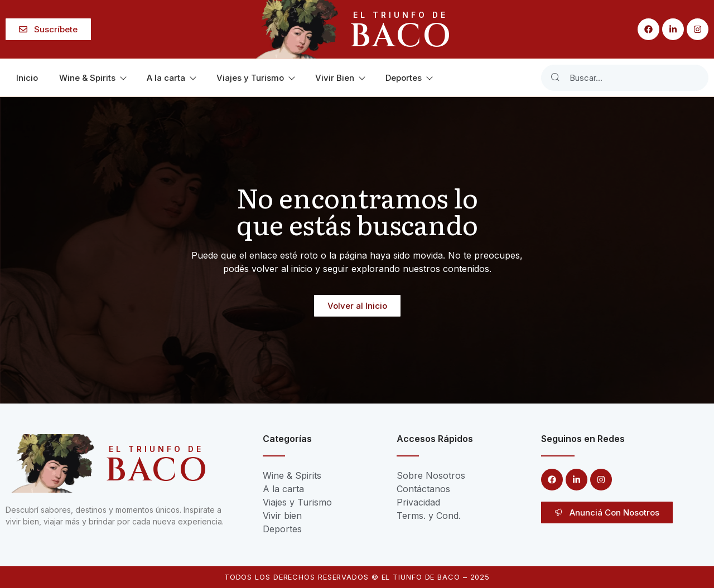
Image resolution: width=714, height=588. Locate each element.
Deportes (409, 78)
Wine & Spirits (92, 78)
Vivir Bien (340, 78)
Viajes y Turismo (255, 78)
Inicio (27, 78)
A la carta (171, 78)
